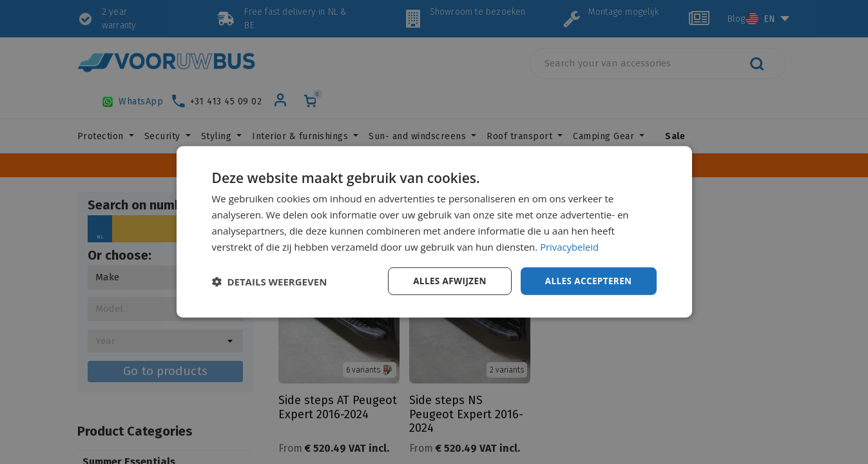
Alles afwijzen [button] (445, 281)
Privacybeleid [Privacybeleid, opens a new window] (570, 246)
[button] (270, 282)
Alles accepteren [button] (587, 281)
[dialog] (434, 232)
